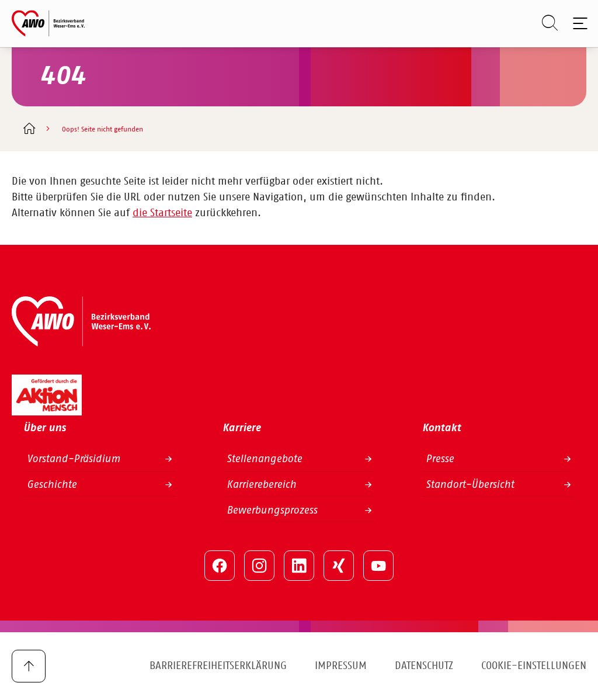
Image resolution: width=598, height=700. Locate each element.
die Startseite (162, 213)
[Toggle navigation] (578, 23)
